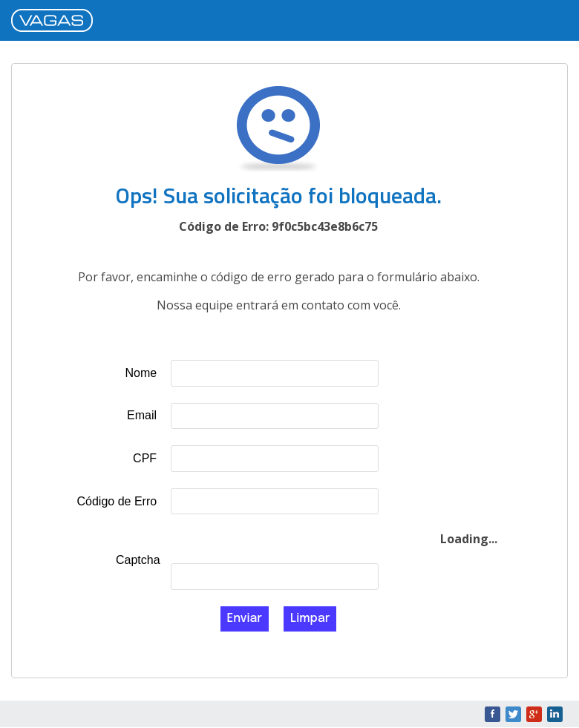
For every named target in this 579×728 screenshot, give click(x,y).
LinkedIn (555, 714)
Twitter (513, 714)
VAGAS (56, 22)
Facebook (493, 714)
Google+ (534, 714)
